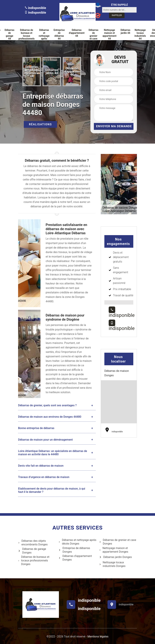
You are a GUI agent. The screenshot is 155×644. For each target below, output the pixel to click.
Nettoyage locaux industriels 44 (140, 34)
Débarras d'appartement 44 (77, 33)
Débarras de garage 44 (10, 34)
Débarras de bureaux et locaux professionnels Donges (34, 560)
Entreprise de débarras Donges (74, 550)
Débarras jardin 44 (125, 31)
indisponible (35, 8)
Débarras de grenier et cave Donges (118, 542)
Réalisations (40, 125)
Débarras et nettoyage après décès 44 (44, 36)
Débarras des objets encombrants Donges (33, 543)
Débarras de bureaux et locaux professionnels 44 (27, 36)
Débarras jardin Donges (116, 557)
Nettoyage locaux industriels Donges (112, 564)
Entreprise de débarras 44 (59, 34)
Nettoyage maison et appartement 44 (109, 34)
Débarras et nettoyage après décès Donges (77, 542)
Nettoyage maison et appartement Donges (114, 550)
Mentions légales (98, 637)
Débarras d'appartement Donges (75, 558)
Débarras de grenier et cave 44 (93, 36)
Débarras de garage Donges (32, 551)
